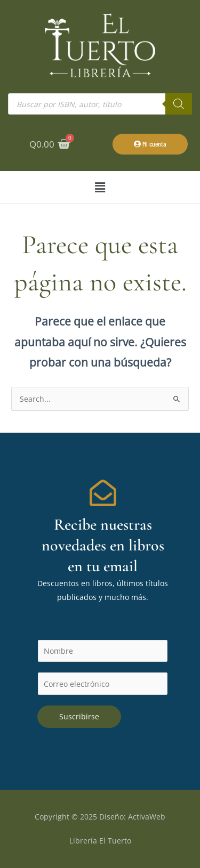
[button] (100, 187)
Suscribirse (79, 716)
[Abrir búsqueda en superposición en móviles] (100, 104)
